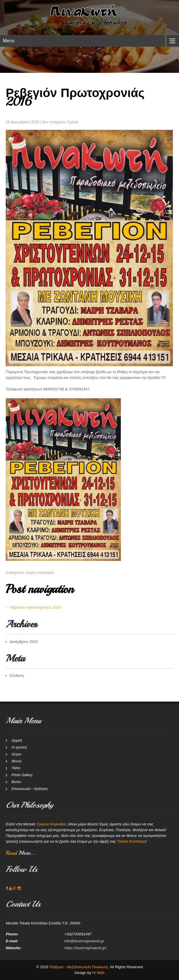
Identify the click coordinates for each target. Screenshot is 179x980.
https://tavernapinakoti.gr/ (85, 948)
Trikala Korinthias (131, 841)
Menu (9, 41)
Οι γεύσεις (19, 747)
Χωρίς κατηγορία (40, 572)
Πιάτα (16, 768)
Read (20, 853)
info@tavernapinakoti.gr (84, 941)
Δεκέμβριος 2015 (24, 642)
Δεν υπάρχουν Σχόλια (60, 122)
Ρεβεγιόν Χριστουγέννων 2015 (33, 607)
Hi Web (98, 973)
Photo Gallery (22, 775)
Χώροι (16, 754)
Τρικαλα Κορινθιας (52, 824)
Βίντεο (16, 782)
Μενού (17, 761)
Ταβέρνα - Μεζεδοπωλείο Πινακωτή (78, 967)
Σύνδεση (17, 676)
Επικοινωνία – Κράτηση (30, 789)
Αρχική (17, 740)
